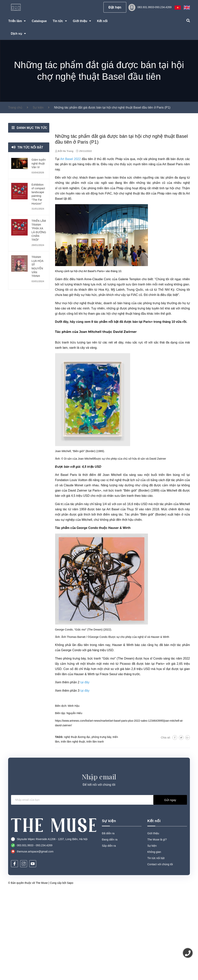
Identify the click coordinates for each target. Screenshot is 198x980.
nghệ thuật (132, 283)
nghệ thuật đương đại (77, 826)
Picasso (125, 753)
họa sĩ (148, 748)
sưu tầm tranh (135, 374)
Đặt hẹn (115, 7)
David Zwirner (125, 421)
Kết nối (154, 910)
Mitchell (172, 580)
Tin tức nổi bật (30, 147)
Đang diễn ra (110, 929)
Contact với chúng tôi (160, 953)
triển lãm (165, 564)
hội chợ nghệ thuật (81, 392)
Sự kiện (109, 910)
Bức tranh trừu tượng (70, 432)
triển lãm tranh (95, 831)
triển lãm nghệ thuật (73, 831)
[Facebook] (15, 953)
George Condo (87, 617)
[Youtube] (33, 953)
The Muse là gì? (157, 929)
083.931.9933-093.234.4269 (154, 7)
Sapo (70, 972)
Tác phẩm (132, 604)
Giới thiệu (153, 923)
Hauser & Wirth (119, 617)
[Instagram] (24, 953)
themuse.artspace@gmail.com (35, 941)
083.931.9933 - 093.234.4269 (35, 935)
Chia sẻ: (166, 827)
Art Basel (169, 253)
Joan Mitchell (90, 421)
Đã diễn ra (108, 923)
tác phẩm (61, 253)
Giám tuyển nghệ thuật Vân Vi (39, 163)
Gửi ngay (170, 889)
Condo (158, 748)
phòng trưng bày (154, 392)
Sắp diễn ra (109, 935)
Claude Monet (73, 574)
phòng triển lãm (98, 277)
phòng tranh (157, 248)
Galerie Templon (129, 368)
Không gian (154, 941)
